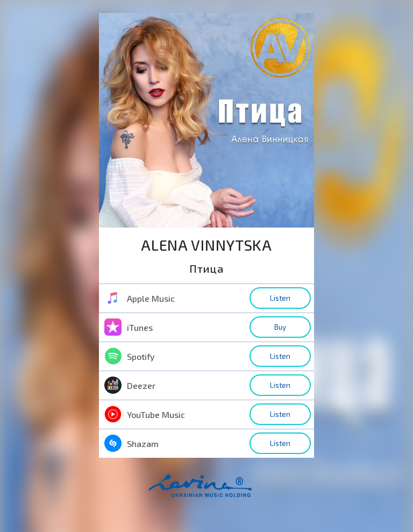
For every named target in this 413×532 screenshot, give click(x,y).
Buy (280, 327)
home (217, 491)
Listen (280, 298)
